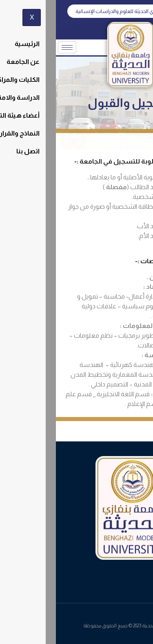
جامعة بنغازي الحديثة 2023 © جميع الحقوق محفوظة (76, 626)
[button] (76, 11)
